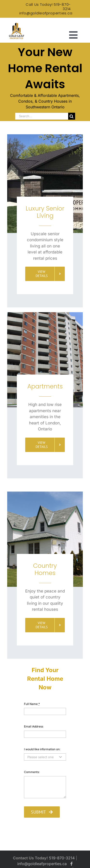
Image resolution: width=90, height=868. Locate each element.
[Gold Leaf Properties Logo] (16, 24)
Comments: (32, 772)
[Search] (72, 116)
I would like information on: (42, 749)
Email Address (34, 726)
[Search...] (42, 116)
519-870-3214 (62, 7)
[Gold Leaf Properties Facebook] (72, 864)
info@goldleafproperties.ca (46, 13)
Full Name (32, 704)
